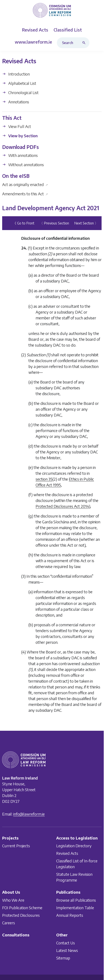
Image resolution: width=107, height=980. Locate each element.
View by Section (20, 136)
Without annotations (23, 165)
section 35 (44, 479)
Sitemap (63, 958)
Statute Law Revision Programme (74, 877)
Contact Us (66, 943)
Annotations (16, 102)
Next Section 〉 (86, 223)
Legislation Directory (74, 846)
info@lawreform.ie (29, 814)
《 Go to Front (24, 223)
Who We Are (13, 900)
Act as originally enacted (25, 184)
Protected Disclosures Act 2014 (62, 506)
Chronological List (20, 92)
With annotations (20, 155)
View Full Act (17, 126)
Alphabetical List (19, 83)
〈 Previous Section (54, 223)
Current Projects (16, 846)
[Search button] (85, 43)
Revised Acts (67, 853)
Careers (9, 923)
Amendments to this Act (25, 194)
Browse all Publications (76, 900)
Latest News (67, 950)
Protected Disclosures (21, 915)
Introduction (16, 74)
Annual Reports (70, 915)
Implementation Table (75, 908)
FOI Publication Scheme (22, 908)
